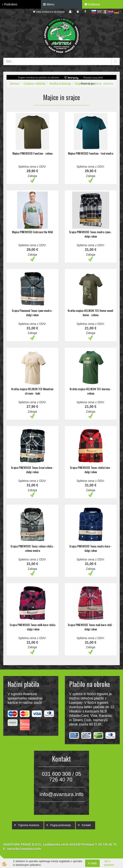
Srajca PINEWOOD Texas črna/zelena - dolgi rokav (32, 470)
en (99, 12)
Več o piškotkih (109, 863)
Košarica (92, 4)
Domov (15, 84)
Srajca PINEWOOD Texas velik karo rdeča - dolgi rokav (32, 627)
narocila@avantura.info (24, 849)
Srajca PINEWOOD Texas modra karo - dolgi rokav (91, 548)
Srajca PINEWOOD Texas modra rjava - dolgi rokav (91, 234)
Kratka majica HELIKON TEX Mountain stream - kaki (32, 391)
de (116, 12)
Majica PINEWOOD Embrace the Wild (32, 232)
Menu (49, 4)
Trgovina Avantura (29, 825)
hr (111, 12)
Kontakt (86, 825)
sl (94, 12)
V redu (92, 863)
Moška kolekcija (60, 84)
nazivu (108, 84)
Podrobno (10, 4)
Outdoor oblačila (34, 84)
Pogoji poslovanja (61, 825)
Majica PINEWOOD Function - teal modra (91, 153)
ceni (98, 84)
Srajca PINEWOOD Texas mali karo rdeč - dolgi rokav (91, 627)
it (105, 12)
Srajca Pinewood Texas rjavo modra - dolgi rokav (32, 313)
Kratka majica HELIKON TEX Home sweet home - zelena (91, 313)
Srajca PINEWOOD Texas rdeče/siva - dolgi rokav (91, 470)
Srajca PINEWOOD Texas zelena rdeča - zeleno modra (32, 548)
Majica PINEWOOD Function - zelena (32, 153)
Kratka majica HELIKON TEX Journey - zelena (91, 391)
